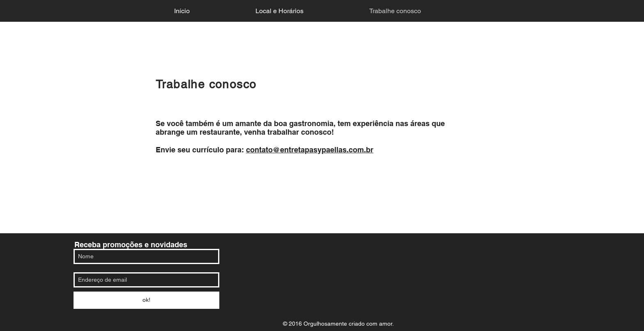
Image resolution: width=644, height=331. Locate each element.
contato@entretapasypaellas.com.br (310, 150)
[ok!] (146, 300)
